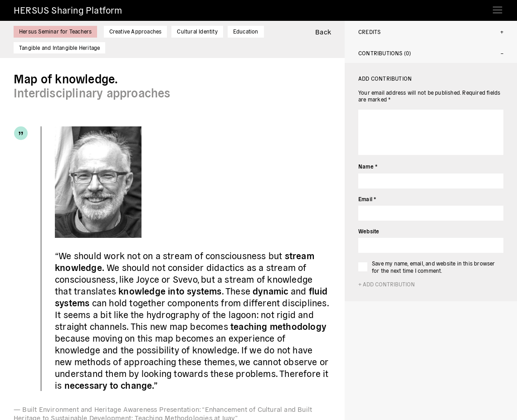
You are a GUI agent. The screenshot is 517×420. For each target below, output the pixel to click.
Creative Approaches (136, 31)
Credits (369, 31)
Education (246, 31)
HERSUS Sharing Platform (68, 10)
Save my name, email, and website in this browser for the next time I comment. (434, 267)
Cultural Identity (197, 31)
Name (368, 166)
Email (367, 199)
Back (323, 31)
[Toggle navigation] (497, 7)
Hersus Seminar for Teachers (55, 31)
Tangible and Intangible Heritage (59, 47)
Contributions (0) (385, 53)
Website (369, 231)
